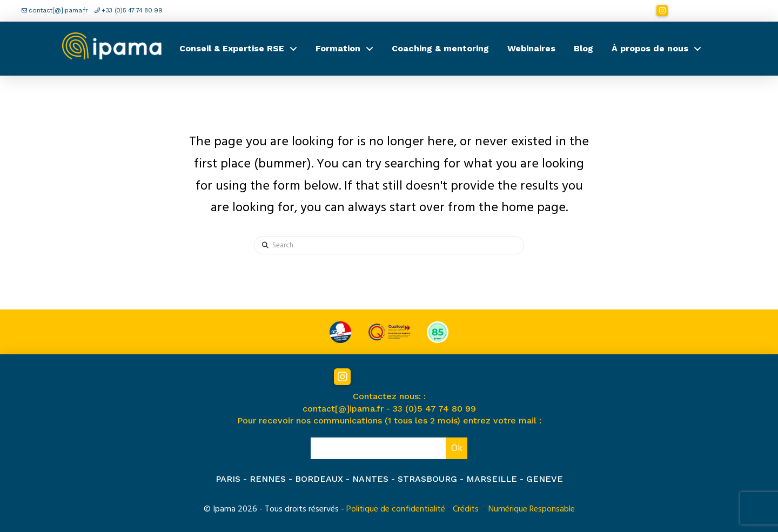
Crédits (466, 509)
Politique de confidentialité (396, 509)
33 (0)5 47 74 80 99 (434, 409)
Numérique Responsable (532, 509)
